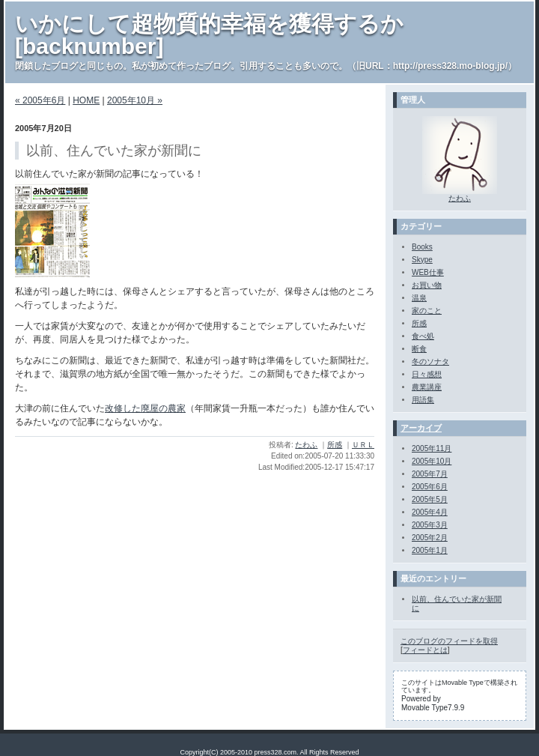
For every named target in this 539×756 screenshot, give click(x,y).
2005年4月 (430, 512)
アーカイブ (421, 428)
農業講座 (427, 387)
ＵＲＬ (363, 445)
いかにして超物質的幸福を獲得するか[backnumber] (209, 35)
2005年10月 (432, 461)
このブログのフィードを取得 (449, 641)
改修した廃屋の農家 (145, 408)
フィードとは (425, 650)
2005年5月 (430, 499)
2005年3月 (430, 525)
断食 (419, 349)
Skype (422, 260)
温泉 (419, 298)
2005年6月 (430, 487)
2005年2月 (430, 538)
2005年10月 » (135, 100)
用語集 (423, 400)
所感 (335, 445)
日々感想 (427, 374)
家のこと (427, 311)
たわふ (306, 445)
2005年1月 (430, 550)
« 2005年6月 (40, 100)
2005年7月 (430, 474)
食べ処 (423, 336)
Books (422, 247)
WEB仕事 (428, 272)
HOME (86, 100)
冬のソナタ (430, 362)
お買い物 (427, 285)
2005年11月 (432, 448)
